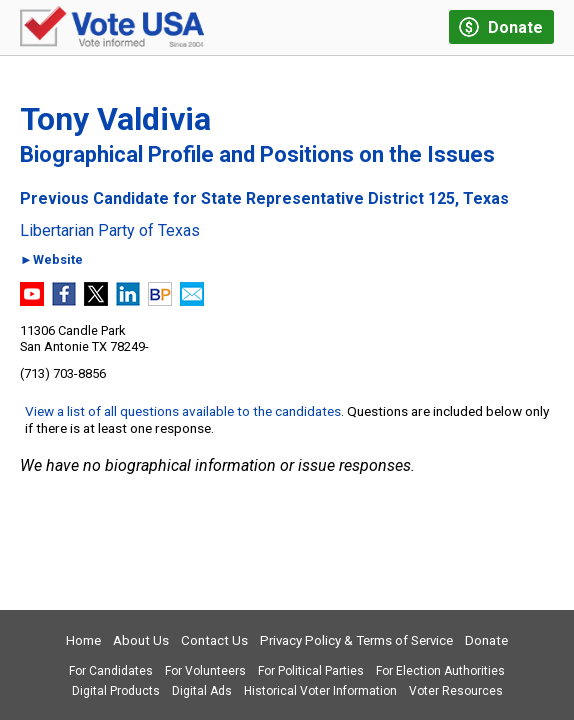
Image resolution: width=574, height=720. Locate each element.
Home (83, 640)
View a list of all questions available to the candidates (183, 411)
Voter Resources (456, 691)
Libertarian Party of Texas (110, 231)
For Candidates (111, 671)
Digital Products (116, 691)
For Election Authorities (440, 671)
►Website (51, 260)
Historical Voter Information (320, 691)
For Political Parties (311, 671)
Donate (486, 640)
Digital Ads (202, 691)
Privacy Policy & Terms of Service (356, 640)
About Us (141, 640)
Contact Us (214, 640)
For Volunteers (205, 671)
